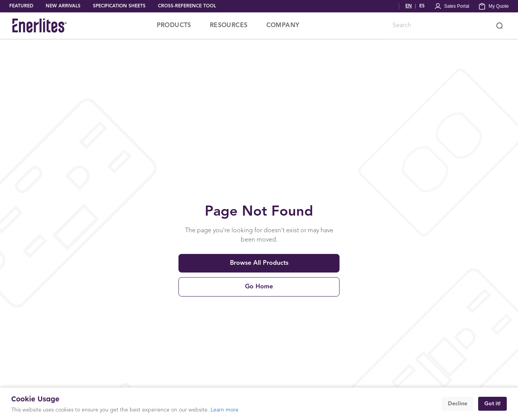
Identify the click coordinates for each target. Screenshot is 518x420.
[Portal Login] (452, 6)
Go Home (259, 287)
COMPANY (283, 26)
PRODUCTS (174, 26)
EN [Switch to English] (409, 6)
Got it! (492, 404)
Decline (458, 404)
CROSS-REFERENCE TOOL (187, 6)
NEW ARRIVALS (63, 6)
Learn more (225, 410)
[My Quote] (494, 6)
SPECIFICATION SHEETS (119, 6)
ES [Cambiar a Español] (422, 6)
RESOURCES (229, 26)
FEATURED (21, 6)
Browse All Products (259, 263)
